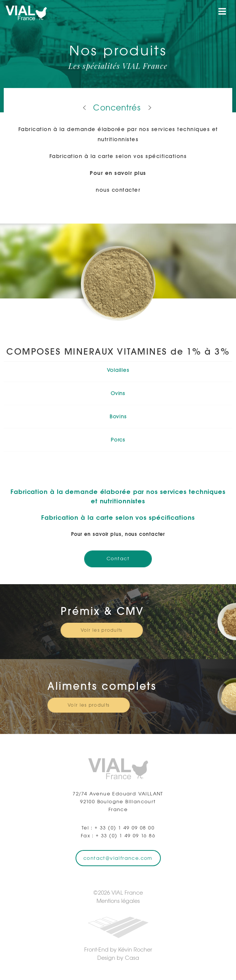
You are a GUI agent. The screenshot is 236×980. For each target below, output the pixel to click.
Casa (132, 958)
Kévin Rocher (135, 949)
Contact (118, 559)
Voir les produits (102, 630)
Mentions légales (118, 901)
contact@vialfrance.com (118, 858)
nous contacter (118, 190)
